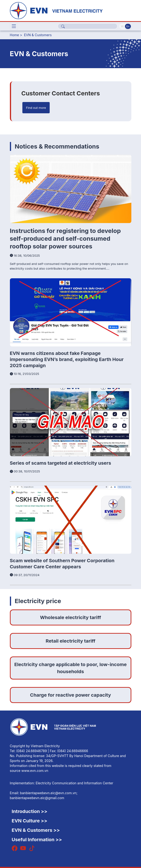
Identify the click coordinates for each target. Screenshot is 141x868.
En (128, 26)
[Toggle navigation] (14, 26)
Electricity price (38, 601)
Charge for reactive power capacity (71, 695)
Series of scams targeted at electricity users (60, 463)
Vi (122, 26)
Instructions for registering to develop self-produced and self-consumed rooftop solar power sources (65, 239)
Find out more (36, 108)
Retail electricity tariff (70, 641)
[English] (71, 10)
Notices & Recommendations (57, 146)
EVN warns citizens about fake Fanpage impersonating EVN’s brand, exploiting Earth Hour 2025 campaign (67, 359)
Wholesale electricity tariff (70, 617)
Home (14, 35)
